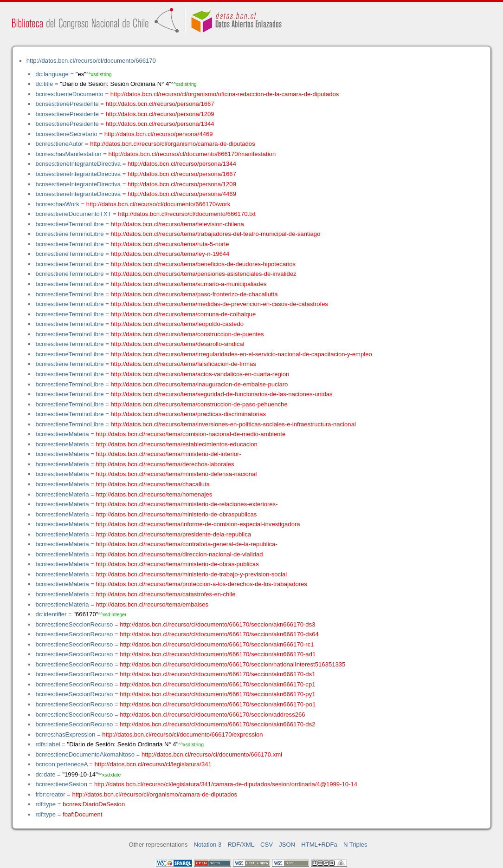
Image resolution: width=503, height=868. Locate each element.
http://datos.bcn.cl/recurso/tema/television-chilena (177, 224)
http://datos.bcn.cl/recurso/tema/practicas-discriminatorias (188, 414)
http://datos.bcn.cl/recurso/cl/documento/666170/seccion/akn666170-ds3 (217, 624)
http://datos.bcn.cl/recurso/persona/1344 (160, 124)
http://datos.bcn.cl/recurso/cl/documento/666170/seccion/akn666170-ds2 (217, 724)
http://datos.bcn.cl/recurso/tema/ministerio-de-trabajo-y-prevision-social (192, 574)
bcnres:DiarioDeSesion (94, 804)
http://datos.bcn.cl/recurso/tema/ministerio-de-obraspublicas (177, 514)
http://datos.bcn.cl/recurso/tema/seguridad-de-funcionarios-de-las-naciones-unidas (222, 394)
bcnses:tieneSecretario (66, 134)
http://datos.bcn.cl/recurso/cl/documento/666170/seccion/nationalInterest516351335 (232, 664)
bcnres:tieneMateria (62, 434)
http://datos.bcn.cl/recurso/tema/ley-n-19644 (170, 254)
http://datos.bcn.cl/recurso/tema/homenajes (154, 494)
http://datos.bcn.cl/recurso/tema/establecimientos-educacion (177, 444)
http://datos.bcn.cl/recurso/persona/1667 (160, 104)
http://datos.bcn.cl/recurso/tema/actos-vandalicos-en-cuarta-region (200, 374)
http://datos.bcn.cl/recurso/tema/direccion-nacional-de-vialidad (180, 554)
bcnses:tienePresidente (67, 104)
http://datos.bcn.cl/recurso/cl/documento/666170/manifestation (192, 154)
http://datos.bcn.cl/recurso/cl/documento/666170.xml (212, 754)
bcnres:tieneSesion (61, 784)
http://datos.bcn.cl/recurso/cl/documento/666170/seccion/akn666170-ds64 (219, 634)
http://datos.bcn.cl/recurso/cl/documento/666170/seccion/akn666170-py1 (217, 694)
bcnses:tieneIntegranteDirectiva (78, 164)
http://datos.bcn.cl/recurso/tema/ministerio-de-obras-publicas (177, 564)
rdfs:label (48, 744)
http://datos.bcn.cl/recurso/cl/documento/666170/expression (182, 734)
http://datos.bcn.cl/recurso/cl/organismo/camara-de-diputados (173, 144)
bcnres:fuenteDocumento (69, 94)
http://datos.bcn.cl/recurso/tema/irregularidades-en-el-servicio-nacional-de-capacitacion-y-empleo (242, 354)
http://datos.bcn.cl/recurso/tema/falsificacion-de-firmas (184, 364)
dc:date (45, 774)
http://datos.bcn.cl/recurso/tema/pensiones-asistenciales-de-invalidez (204, 274)
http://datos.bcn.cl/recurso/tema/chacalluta (153, 484)
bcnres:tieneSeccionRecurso (74, 624)
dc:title (44, 84)
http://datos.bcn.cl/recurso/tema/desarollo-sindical (178, 344)
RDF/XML (241, 845)
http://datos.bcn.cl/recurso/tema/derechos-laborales (165, 464)
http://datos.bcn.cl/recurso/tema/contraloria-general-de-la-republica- (187, 544)
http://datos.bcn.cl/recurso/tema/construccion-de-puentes (187, 334)
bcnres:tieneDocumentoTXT (73, 214)
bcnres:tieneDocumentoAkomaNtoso (85, 754)
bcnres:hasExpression (65, 734)
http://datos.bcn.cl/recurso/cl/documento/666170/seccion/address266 (212, 715)
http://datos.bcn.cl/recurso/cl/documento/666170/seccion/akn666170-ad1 (218, 654)
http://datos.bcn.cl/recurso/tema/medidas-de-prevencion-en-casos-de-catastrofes (220, 304)
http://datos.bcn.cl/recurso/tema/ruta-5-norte (170, 244)
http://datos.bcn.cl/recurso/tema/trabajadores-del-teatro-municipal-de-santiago (216, 234)
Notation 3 (208, 845)
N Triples (355, 845)
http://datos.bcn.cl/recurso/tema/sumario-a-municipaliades (189, 284)
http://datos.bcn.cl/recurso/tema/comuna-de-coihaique (184, 314)
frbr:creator (50, 794)
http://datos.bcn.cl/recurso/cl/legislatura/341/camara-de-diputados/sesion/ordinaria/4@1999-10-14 (226, 784)
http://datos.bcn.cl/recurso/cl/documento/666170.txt (187, 214)
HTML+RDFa (319, 845)
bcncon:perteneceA (61, 764)
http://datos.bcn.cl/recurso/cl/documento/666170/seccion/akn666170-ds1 (217, 674)
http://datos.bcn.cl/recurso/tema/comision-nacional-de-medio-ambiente (191, 434)
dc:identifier (51, 614)
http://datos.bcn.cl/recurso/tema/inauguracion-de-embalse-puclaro (200, 384)
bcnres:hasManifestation (68, 154)
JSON (287, 845)
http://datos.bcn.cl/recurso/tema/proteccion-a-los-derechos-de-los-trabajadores (202, 584)
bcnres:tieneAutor (59, 144)
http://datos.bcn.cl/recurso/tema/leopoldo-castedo (177, 324)
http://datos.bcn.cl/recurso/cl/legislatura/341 (153, 764)
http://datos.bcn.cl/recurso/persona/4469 (159, 134)
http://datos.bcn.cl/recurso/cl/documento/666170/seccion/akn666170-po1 (218, 704)
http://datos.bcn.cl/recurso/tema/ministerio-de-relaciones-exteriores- (187, 504)
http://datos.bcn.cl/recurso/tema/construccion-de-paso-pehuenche (199, 404)
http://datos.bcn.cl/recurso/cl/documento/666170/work (158, 204)
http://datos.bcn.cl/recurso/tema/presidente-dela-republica (174, 534)
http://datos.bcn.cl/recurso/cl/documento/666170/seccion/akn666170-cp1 (217, 684)
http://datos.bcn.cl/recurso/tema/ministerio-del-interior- (169, 454)
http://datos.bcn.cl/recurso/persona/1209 (160, 114)
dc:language (52, 74)
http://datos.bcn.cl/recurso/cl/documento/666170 (91, 61)
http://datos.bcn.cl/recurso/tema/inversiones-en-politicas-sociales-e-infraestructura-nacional (233, 424)
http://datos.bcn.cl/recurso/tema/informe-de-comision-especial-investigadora (198, 524)
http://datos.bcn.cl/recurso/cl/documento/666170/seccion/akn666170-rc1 (217, 644)
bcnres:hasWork (57, 204)
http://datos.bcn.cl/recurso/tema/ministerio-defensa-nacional (177, 474)
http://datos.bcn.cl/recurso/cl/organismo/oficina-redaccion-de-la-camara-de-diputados (225, 94)
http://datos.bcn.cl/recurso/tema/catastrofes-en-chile (166, 594)
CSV (267, 845)
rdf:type (45, 804)
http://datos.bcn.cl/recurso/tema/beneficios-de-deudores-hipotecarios (203, 264)
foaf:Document (82, 814)
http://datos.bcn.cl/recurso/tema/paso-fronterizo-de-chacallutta (194, 294)
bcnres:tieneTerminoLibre (69, 224)
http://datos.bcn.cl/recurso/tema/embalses (152, 604)
